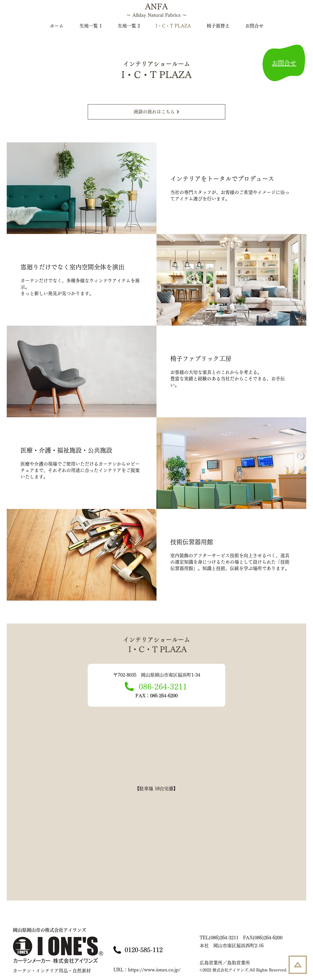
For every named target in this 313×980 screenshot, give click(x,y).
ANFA (156, 7)
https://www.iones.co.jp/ (154, 970)
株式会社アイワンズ (50, 930)
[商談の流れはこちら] (156, 112)
